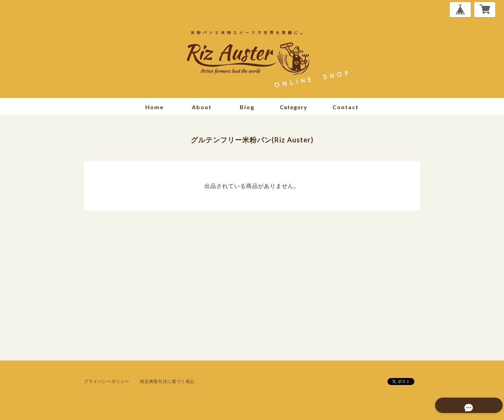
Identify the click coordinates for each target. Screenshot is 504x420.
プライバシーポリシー (107, 381)
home (155, 107)
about (202, 107)
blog (247, 107)
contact (346, 107)
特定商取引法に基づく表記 (167, 381)
